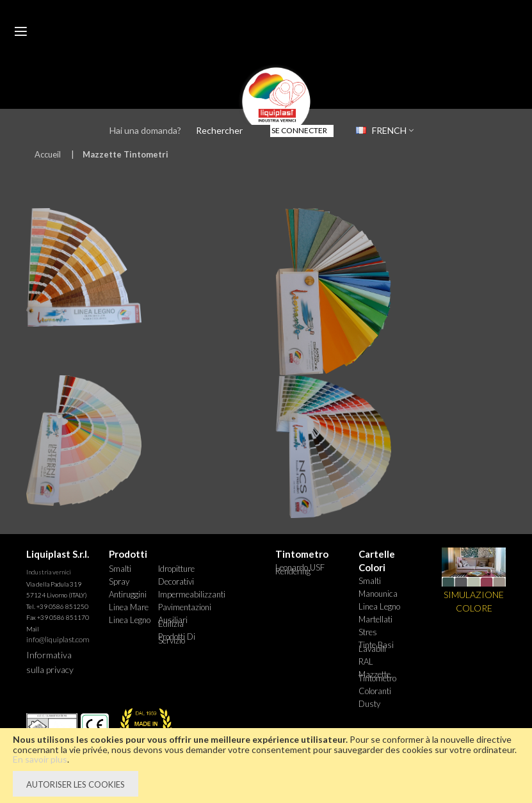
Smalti (120, 569)
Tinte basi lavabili (376, 647)
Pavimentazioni (183, 607)
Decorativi (176, 581)
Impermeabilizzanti (183, 594)
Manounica (378, 594)
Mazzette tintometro (377, 676)
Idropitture (176, 569)
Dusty (369, 704)
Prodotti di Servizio (177, 638)
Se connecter (299, 130)
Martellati (375, 619)
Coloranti (375, 691)
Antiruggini (128, 594)
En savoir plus (40, 759)
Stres (368, 632)
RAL (366, 661)
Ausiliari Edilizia (173, 622)
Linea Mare (129, 607)
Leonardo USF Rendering (300, 569)
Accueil (48, 154)
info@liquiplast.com (58, 639)
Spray (119, 581)
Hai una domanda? (145, 130)
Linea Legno (130, 620)
